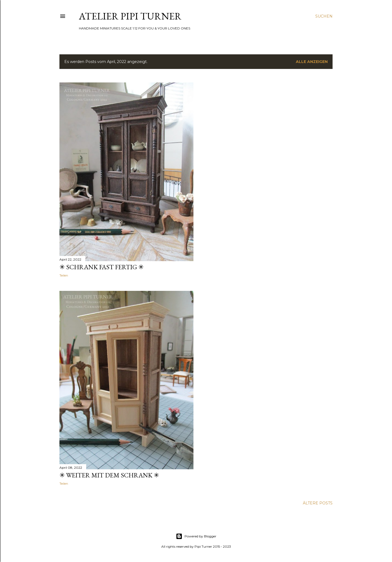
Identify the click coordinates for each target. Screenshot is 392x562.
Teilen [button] (64, 275)
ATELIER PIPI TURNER (130, 16)
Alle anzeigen (312, 62)
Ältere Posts (318, 503)
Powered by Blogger (196, 536)
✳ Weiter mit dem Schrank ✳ (109, 475)
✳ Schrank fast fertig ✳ (102, 267)
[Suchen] (324, 16)
